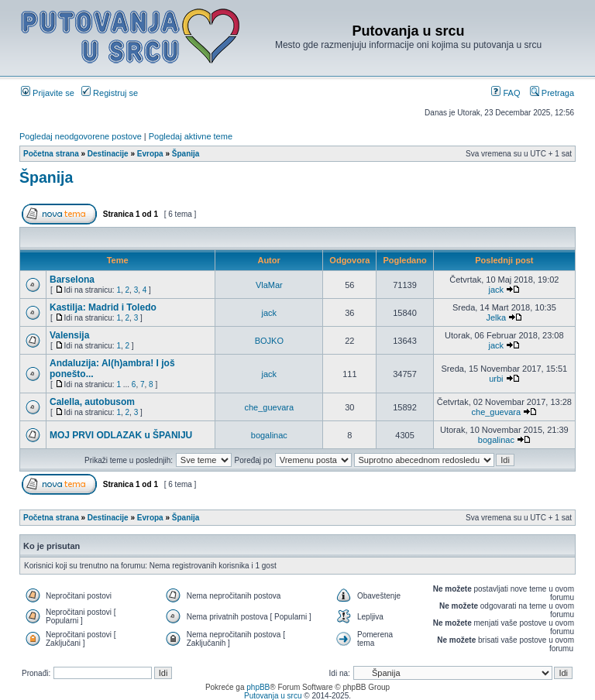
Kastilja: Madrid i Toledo (103, 307)
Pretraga (552, 93)
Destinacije (108, 154)
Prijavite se (48, 93)
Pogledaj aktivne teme (191, 136)
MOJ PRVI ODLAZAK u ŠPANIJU (121, 435)
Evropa (150, 154)
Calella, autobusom (92, 402)
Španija (186, 154)
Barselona (72, 280)
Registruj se (110, 93)
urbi (496, 379)
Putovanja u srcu (274, 696)
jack (497, 290)
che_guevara (270, 407)
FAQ (506, 93)
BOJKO (269, 341)
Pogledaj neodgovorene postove (81, 136)
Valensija (69, 335)
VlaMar (269, 285)
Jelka (496, 317)
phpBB (258, 687)
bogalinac (269, 435)
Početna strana (51, 154)
